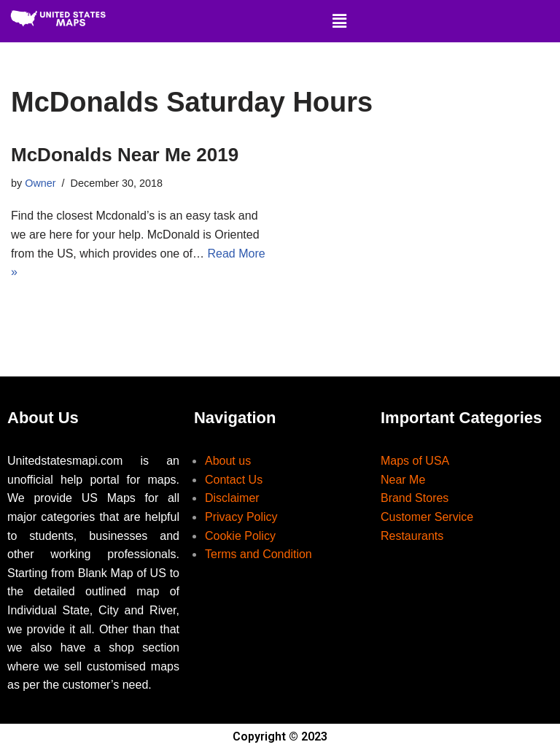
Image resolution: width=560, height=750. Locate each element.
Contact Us (234, 480)
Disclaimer (232, 498)
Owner (40, 183)
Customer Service (427, 517)
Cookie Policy (240, 536)
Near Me (403, 480)
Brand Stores (415, 498)
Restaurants (412, 536)
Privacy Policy (241, 517)
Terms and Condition (258, 554)
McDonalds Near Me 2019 (125, 155)
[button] (339, 21)
